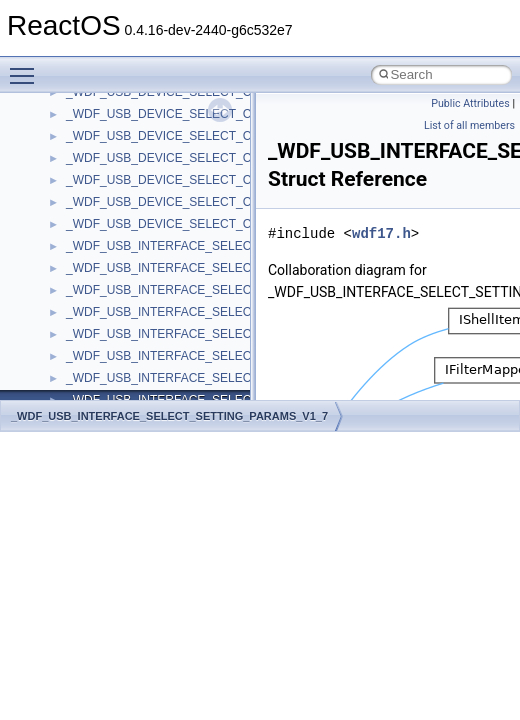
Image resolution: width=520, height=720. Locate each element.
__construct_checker (121, 197)
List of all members (469, 125)
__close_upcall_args (120, 153)
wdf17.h (381, 233)
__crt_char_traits (110, 263)
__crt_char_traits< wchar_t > (142, 307)
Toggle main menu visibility (27, 67)
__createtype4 (104, 241)
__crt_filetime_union (119, 351)
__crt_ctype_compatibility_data (148, 329)
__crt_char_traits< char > (132, 285)
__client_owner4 (109, 131)
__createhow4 (103, 219)
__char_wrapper (109, 109)
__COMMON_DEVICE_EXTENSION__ (171, 175)
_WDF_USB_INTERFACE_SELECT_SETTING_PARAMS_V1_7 (169, 416)
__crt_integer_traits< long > (139, 395)
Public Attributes (470, 103)
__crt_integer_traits (117, 373)
